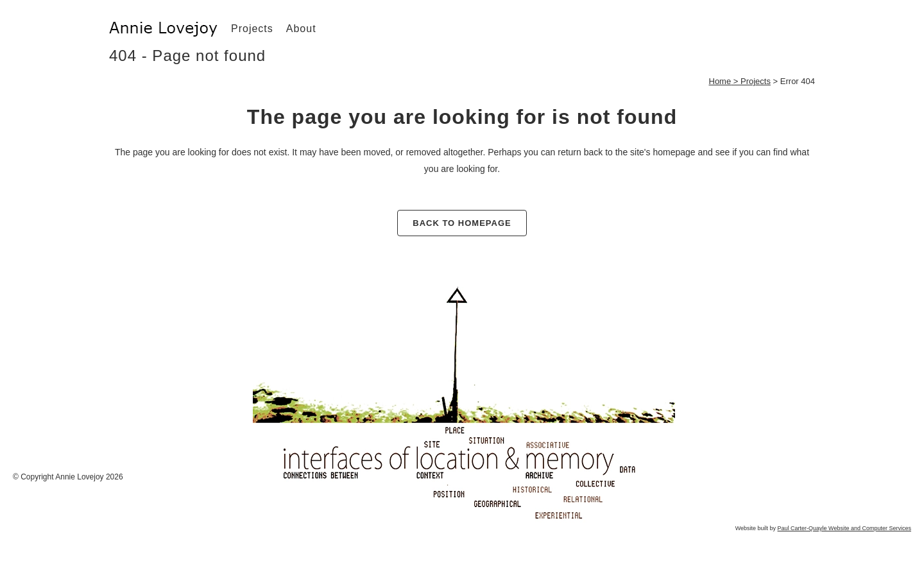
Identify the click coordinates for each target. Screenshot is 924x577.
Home (720, 81)
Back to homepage (462, 223)
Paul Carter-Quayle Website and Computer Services (844, 528)
